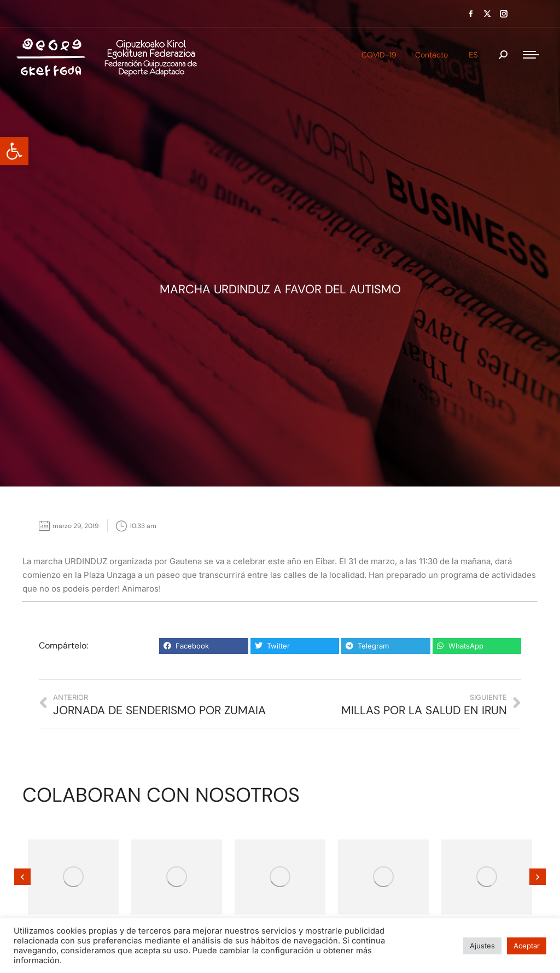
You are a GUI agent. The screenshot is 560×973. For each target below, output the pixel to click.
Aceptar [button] (527, 946)
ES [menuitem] (473, 54)
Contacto (431, 55)
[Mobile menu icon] (531, 55)
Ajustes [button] (482, 946)
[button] (14, 151)
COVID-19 (379, 55)
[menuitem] (473, 55)
